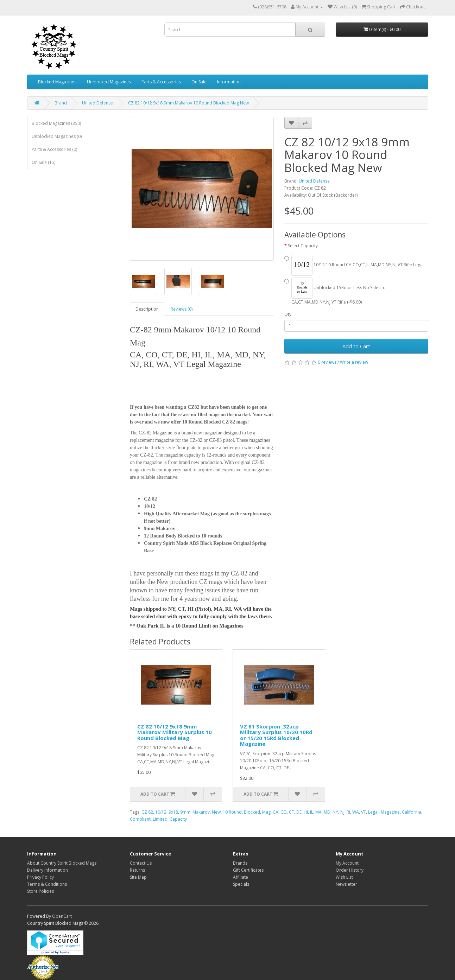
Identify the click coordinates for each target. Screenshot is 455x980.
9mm (185, 812)
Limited (160, 819)
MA (318, 812)
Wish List (344, 877)
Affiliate (241, 877)
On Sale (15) (43, 162)
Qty (288, 314)
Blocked (252, 812)
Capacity (178, 819)
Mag (266, 812)
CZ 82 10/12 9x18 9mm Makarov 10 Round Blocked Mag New (188, 103)
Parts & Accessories (161, 82)
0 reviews (327, 362)
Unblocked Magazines (109, 82)
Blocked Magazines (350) (56, 123)
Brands (240, 863)
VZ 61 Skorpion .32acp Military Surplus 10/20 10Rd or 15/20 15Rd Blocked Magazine (276, 735)
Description (147, 309)
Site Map (138, 877)
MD (327, 812)
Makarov (201, 812)
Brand (61, 103)
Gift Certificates (248, 870)
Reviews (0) (182, 309)
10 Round (232, 812)
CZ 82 (147, 812)
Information (229, 82)
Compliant (140, 819)
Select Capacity (303, 246)
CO (284, 812)
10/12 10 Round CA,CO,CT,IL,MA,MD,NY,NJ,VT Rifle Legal (354, 265)
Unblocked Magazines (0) (57, 136)
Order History (350, 870)
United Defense (97, 103)
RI (348, 812)
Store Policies (40, 891)
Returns (137, 870)
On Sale (199, 82)
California (412, 812)
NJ (342, 812)
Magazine (390, 812)
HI (306, 812)
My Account (347, 863)
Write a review (354, 362)
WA (356, 812)
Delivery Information (48, 870)
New (216, 812)
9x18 (173, 812)
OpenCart (62, 916)
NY (335, 812)
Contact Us (141, 863)
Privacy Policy (40, 877)
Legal (373, 812)
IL (312, 812)
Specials (241, 884)
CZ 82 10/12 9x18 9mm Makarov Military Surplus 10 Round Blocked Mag (175, 732)
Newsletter (346, 884)
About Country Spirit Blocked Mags (62, 863)
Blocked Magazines (57, 82)
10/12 (161, 812)
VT (364, 812)
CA (276, 812)
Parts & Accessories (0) (54, 149)
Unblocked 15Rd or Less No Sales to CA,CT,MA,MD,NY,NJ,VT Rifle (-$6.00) (335, 291)
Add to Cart (356, 346)
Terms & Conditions (47, 884)
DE (299, 812)
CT (292, 812)
